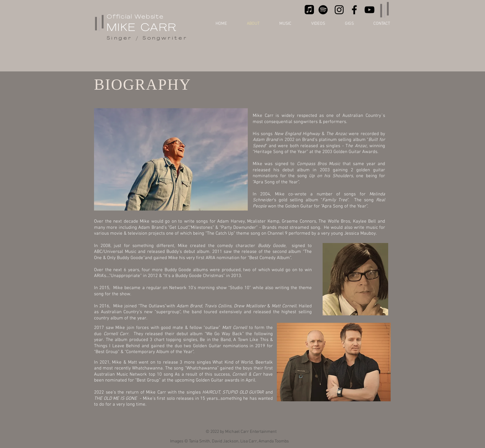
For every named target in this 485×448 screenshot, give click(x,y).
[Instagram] (339, 10)
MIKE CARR (142, 28)
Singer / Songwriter (147, 38)
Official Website (135, 17)
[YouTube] (369, 10)
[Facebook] (354, 10)
